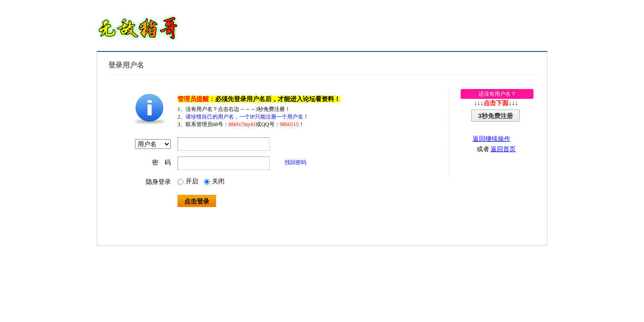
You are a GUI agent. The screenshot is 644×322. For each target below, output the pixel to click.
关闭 (214, 181)
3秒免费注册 (496, 116)
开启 (188, 181)
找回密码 (296, 162)
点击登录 (197, 201)
